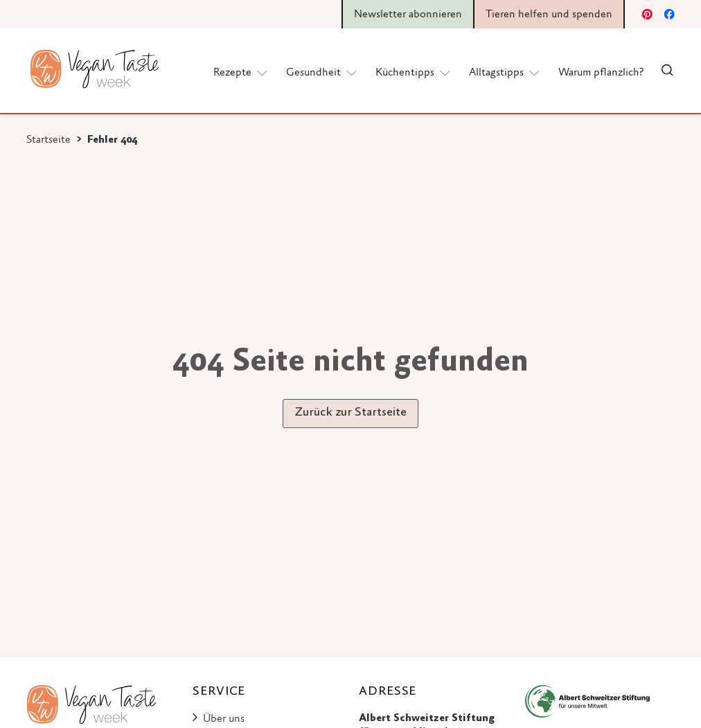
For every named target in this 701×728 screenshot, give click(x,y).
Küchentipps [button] (414, 72)
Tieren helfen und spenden (549, 15)
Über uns (224, 719)
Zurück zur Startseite (350, 413)
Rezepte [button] (241, 72)
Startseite (48, 140)
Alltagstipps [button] (505, 72)
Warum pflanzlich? (601, 73)
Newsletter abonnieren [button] (408, 15)
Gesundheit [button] (322, 72)
